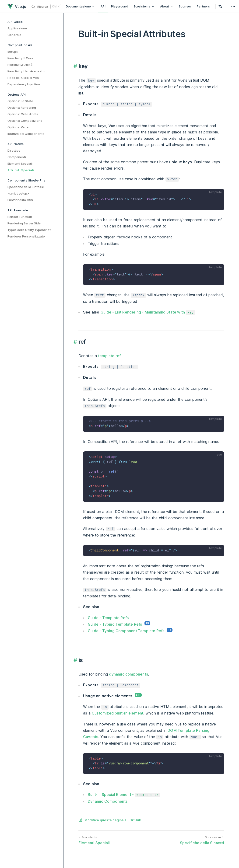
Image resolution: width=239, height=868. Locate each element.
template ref (109, 356)
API (103, 6)
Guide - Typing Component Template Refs (126, 631)
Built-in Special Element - (124, 795)
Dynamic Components (108, 801)
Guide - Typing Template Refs (115, 624)
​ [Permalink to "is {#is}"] (76, 660)
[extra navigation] (233, 6)
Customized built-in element (118, 713)
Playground (120, 6)
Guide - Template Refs (108, 618)
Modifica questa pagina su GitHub (113, 820)
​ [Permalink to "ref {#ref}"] (76, 342)
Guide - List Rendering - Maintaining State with (148, 312)
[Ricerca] (46, 6)
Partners (203, 6)
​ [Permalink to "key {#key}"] (76, 66)
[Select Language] (220, 6)
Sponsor (185, 6)
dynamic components (128, 674)
